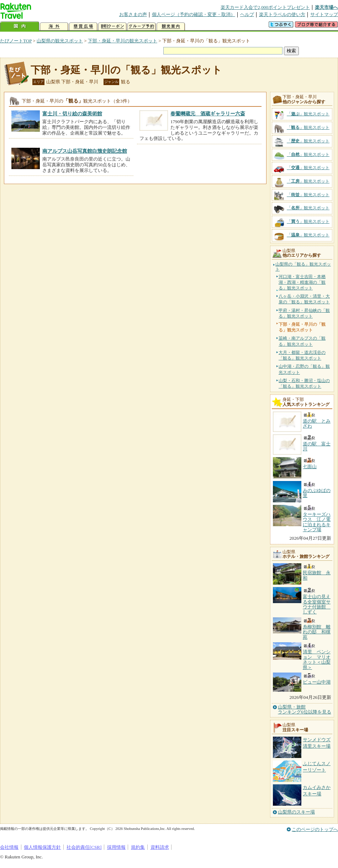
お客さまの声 (133, 14)
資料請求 (160, 847)
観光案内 (171, 27)
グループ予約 (142, 27)
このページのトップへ (315, 829)
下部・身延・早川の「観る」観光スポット (126, 70)
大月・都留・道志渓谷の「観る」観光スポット (302, 355)
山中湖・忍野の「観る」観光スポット (304, 369)
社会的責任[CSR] (84, 847)
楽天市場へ (326, 7)
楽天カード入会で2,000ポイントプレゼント (265, 7)
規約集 (138, 847)
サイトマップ (324, 14)
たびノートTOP (16, 41)
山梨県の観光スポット (60, 41)
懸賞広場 (83, 27)
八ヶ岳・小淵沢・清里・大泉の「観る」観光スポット (304, 299)
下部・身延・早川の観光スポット (123, 41)
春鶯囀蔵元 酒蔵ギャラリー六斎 (208, 114)
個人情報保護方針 (42, 847)
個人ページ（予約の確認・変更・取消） (194, 14)
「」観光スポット (308, 114)
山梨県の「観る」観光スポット (303, 267)
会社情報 (9, 847)
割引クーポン (112, 27)
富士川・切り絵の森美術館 (72, 114)
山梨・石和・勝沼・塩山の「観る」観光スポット (304, 383)
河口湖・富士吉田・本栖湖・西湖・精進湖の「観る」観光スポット (302, 282)
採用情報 (116, 847)
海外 (54, 27)
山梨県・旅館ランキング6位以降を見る (305, 710)
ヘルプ (247, 14)
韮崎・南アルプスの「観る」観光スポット (302, 341)
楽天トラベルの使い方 (282, 14)
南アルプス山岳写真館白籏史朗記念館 (85, 151)
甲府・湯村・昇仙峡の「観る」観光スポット (304, 313)
